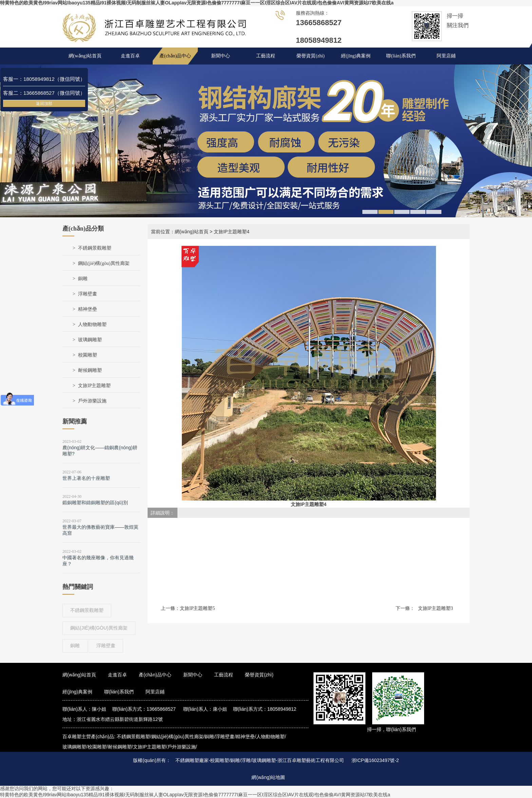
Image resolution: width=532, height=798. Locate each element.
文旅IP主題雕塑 (94, 386)
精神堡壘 (88, 309)
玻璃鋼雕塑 (90, 340)
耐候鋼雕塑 (90, 370)
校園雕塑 (88, 355)
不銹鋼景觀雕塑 (95, 248)
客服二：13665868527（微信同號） (44, 93)
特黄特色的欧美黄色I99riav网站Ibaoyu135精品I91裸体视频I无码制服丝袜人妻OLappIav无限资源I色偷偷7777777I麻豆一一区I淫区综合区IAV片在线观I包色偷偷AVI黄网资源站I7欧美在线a (197, 3)
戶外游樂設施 (92, 401)
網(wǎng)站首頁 (85, 56)
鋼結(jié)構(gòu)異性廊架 (104, 263)
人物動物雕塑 (92, 324)
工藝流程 (266, 56)
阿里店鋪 (446, 56)
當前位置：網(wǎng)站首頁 (180, 232)
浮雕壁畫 (88, 294)
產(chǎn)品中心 (175, 56)
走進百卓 (130, 56)
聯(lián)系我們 (401, 56)
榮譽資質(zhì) (310, 56)
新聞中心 (221, 56)
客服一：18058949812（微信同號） (44, 79)
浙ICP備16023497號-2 (375, 760)
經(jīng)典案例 (356, 56)
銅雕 (83, 279)
